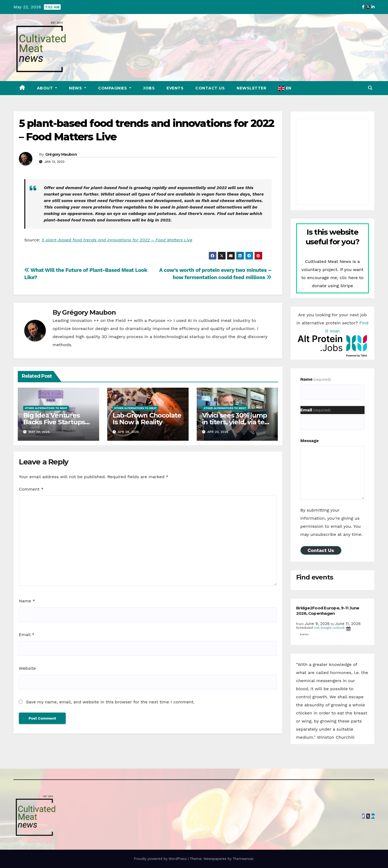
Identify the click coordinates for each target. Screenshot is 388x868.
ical (317, 628)
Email (27, 635)
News (76, 88)
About (46, 88)
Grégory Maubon (61, 154)
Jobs (149, 88)
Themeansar (243, 859)
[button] (370, 88)
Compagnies (113, 88)
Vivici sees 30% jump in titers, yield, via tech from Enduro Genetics (237, 422)
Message (310, 441)
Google (326, 628)
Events (175, 88)
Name (27, 601)
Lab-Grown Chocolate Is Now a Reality (147, 419)
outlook (339, 628)
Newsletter (251, 88)
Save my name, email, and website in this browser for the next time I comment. (110, 702)
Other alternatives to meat (46, 408)
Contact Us (210, 88)
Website (27, 668)
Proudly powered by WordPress (161, 859)
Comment (31, 489)
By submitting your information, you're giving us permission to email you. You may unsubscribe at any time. (331, 522)
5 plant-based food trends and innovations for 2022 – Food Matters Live (117, 240)
